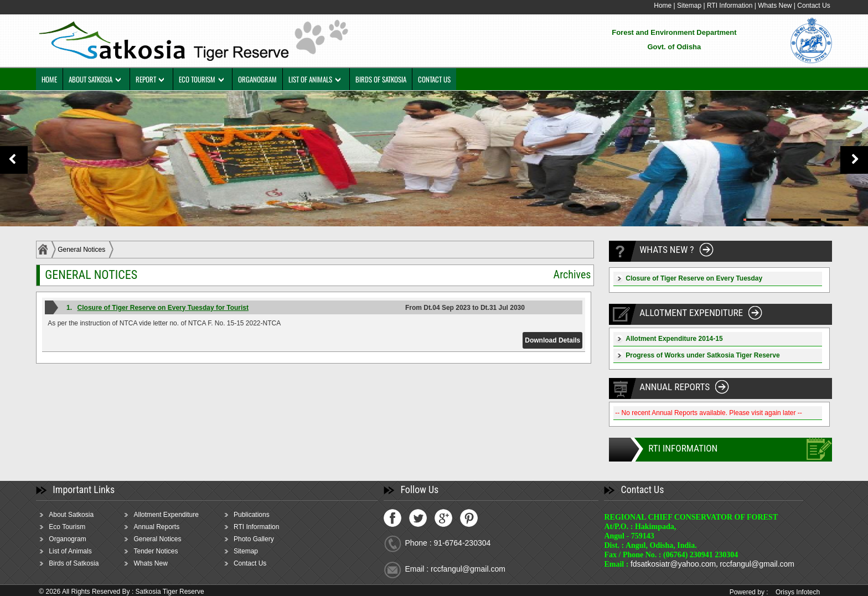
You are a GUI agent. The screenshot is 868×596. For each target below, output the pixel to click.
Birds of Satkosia (81, 563)
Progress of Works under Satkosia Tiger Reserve (699, 355)
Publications (258, 515)
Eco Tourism (74, 527)
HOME (56, 79)
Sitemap (682, 6)
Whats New (768, 6)
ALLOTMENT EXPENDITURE (690, 313)
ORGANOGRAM (265, 79)
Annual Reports (164, 527)
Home (655, 6)
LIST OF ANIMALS (318, 79)
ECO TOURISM (204, 79)
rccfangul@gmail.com (754, 564)
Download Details (550, 340)
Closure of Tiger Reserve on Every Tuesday (691, 278)
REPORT (153, 79)
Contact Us (806, 6)
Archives (569, 274)
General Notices (89, 250)
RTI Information (724, 6)
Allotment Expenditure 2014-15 (671, 339)
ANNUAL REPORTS (673, 387)
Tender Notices (163, 551)
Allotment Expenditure (173, 515)
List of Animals (77, 551)
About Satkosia (78, 515)
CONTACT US (441, 79)
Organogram (74, 539)
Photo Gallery (260, 539)
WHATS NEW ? (665, 250)
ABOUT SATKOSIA (98, 79)
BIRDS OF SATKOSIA (388, 79)
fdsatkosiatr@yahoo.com (670, 564)
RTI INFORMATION (681, 449)
